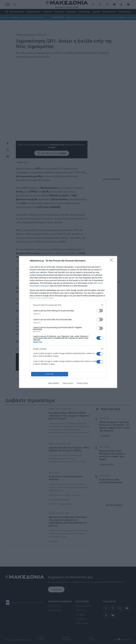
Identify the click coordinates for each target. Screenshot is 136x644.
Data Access (68, 383)
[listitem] (68, 305)
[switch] (100, 311)
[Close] (112, 261)
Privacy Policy (82, 383)
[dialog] (68, 322)
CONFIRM (50, 374)
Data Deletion (54, 383)
